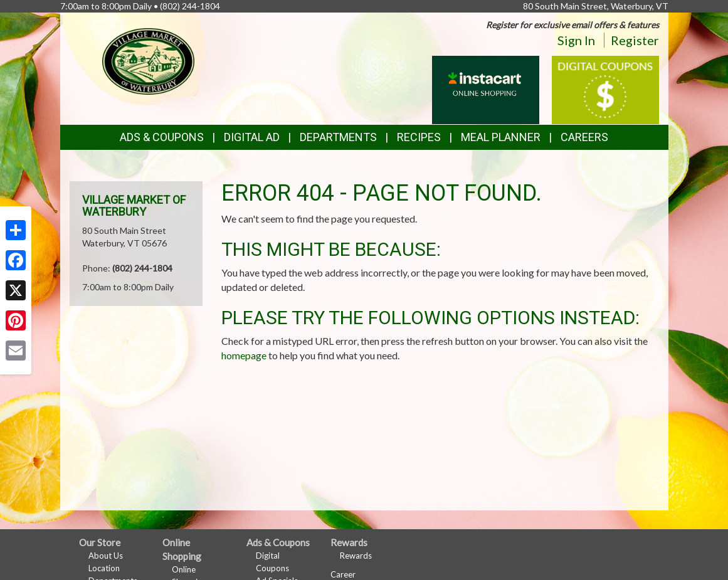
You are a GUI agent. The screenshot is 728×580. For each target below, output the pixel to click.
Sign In (576, 40)
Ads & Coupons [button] (162, 137)
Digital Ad (252, 137)
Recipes (419, 137)
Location (104, 568)
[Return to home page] (148, 60)
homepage (244, 355)
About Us (106, 556)
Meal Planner (501, 137)
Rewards (356, 556)
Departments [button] (338, 137)
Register (635, 40)
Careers (584, 137)
